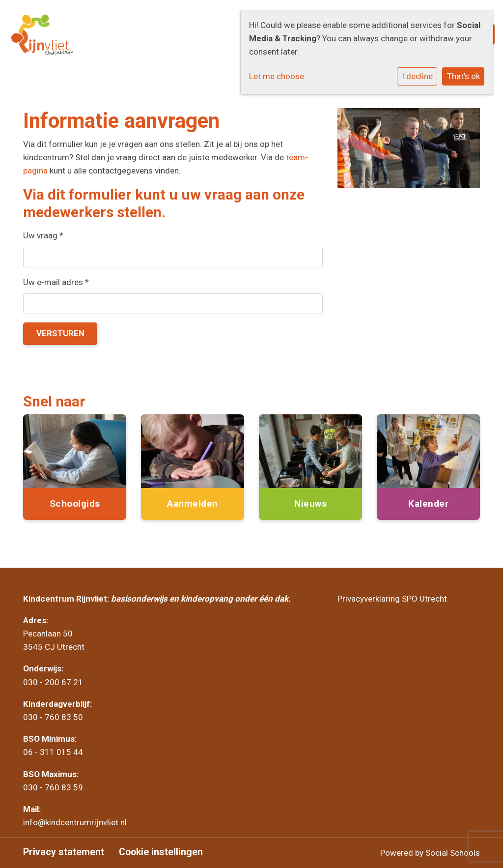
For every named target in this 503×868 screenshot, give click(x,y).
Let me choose (277, 76)
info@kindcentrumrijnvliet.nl (76, 822)
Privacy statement (64, 852)
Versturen (60, 333)
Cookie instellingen (161, 852)
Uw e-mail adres (56, 282)
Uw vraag (43, 235)
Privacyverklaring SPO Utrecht (392, 599)
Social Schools (453, 853)
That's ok (463, 76)
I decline (417, 76)
